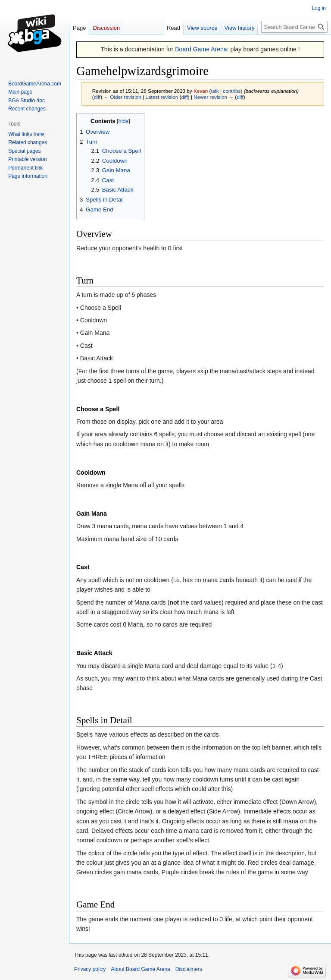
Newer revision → (214, 97)
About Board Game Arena (140, 969)
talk (215, 91)
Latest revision (162, 97)
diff (97, 97)
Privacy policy (90, 969)
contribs (232, 91)
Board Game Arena (201, 49)
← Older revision (122, 97)
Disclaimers (189, 969)
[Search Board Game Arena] (294, 27)
